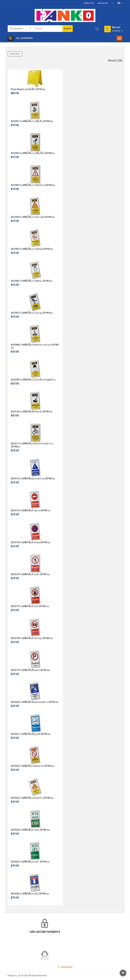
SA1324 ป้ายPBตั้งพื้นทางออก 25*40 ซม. (31, 830)
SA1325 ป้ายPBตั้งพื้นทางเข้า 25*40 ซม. (30, 862)
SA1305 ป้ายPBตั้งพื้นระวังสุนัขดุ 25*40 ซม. (32, 249)
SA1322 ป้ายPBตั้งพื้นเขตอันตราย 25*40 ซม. (33, 766)
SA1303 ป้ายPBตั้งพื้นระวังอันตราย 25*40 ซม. (33, 185)
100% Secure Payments (27, 932)
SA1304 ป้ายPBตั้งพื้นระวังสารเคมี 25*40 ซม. (33, 217)
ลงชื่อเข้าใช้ (89, 3)
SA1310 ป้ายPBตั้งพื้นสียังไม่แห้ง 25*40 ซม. (32, 412)
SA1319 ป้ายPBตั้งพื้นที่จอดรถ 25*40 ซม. (31, 670)
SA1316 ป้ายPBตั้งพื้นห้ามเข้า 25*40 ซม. (31, 574)
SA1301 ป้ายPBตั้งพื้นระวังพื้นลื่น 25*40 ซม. (32, 121)
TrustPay (103, 932)
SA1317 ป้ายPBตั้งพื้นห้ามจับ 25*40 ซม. (30, 606)
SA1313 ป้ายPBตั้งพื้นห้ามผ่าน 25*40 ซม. (31, 510)
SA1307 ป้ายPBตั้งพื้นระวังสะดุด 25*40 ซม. (32, 313)
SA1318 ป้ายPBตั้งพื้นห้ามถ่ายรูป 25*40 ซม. (32, 638)
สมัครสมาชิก (103, 3)
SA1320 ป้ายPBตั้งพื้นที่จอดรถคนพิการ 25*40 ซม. (35, 702)
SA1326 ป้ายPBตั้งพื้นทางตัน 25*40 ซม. (30, 894)
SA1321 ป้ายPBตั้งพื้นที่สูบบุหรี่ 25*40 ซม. (31, 734)
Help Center (65, 932)
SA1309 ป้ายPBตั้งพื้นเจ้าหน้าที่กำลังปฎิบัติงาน (33, 380)
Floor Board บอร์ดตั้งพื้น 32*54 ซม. (28, 89)
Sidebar (15, 54)
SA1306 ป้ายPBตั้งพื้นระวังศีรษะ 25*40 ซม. (32, 281)
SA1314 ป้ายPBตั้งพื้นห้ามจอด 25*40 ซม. (31, 542)
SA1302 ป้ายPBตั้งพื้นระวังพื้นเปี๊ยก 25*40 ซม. (33, 153)
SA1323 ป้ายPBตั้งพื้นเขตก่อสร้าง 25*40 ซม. (32, 798)
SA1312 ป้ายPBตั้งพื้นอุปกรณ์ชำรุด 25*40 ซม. (33, 479)
